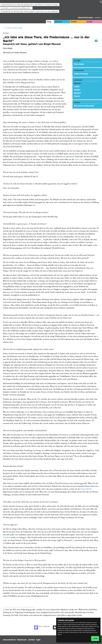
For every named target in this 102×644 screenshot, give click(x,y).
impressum (22, 640)
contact (98, 17)
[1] (72, 540)
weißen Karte (79, 159)
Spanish (77, 93)
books (73, 22)
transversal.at (9, 640)
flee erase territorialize (84, 106)
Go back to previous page (14, 28)
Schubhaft (7, 538)
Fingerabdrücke (86, 489)
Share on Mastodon (42, 627)
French (77, 96)
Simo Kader (79, 64)
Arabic (77, 87)
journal (57, 22)
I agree (95, 639)
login (38, 640)
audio (89, 22)
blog (47, 22)
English (77, 90)
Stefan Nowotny (81, 74)
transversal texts (86, 18)
